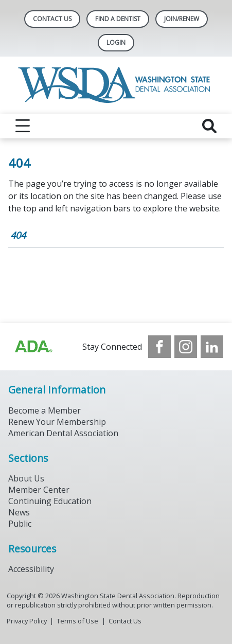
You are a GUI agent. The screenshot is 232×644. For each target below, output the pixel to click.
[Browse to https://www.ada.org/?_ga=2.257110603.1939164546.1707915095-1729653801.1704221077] (33, 347)
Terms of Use (77, 621)
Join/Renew (182, 19)
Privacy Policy (27, 621)
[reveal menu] (23, 126)
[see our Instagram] (186, 347)
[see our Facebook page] (159, 347)
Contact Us (52, 19)
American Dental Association (63, 433)
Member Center (39, 490)
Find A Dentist (118, 19)
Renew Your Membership (57, 422)
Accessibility (31, 569)
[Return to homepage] (116, 85)
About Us (26, 478)
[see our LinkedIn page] (212, 347)
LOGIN (116, 42)
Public (20, 524)
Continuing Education (50, 501)
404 (18, 235)
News (19, 512)
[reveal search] (209, 126)
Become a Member (44, 410)
